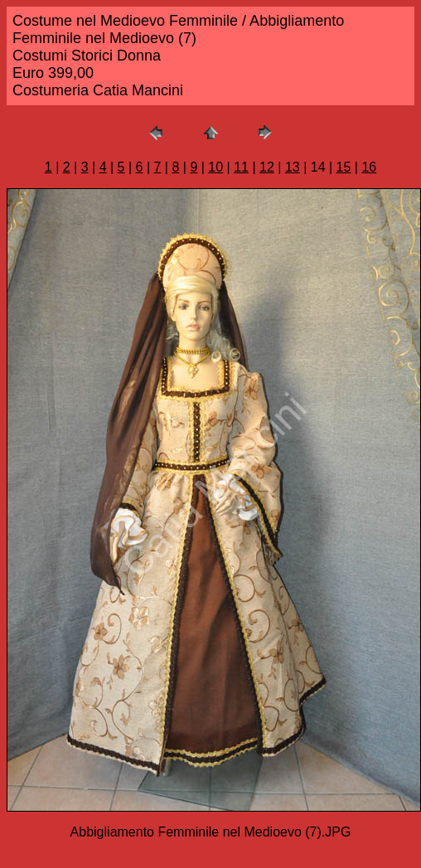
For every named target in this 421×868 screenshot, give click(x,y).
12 (267, 167)
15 (344, 167)
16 (369, 167)
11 (241, 167)
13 (293, 167)
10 (215, 167)
